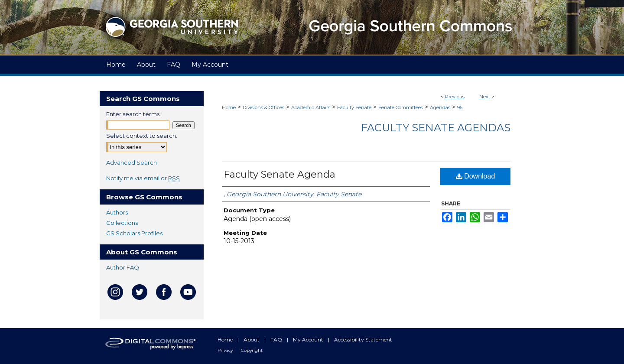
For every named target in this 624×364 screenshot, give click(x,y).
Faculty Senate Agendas (436, 128)
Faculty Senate (354, 107)
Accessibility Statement (363, 340)
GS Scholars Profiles (134, 233)
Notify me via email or (143, 178)
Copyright (252, 350)
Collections (122, 223)
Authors (117, 212)
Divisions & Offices (263, 107)
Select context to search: (142, 136)
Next (485, 97)
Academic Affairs (311, 107)
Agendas (440, 107)
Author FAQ (123, 267)
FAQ (277, 340)
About (252, 340)
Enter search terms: (133, 114)
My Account (309, 340)
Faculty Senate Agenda (279, 174)
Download (476, 176)
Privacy (226, 350)
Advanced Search (132, 162)
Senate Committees (401, 107)
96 (460, 107)
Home (229, 107)
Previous (455, 97)
